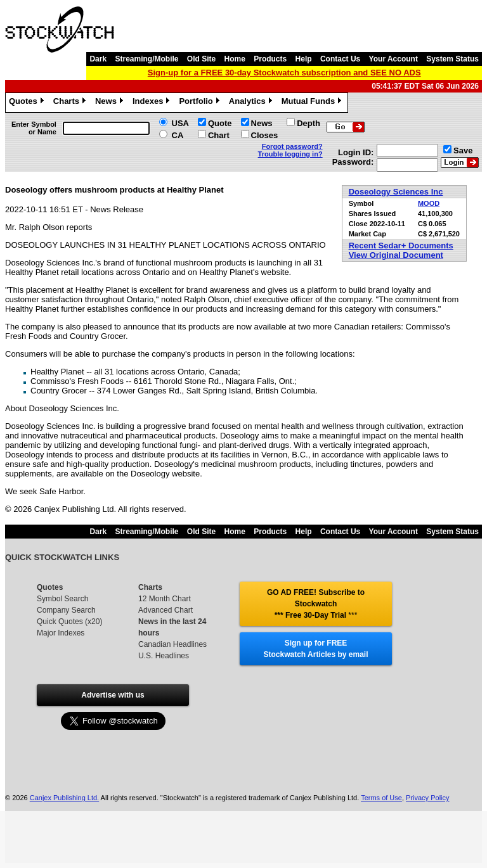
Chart (219, 135)
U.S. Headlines (164, 656)
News (111, 103)
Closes (265, 135)
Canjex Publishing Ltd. (64, 798)
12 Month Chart (165, 599)
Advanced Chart (166, 610)
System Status (452, 59)
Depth (308, 123)
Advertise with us (113, 695)
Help (304, 59)
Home (235, 59)
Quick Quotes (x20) (69, 622)
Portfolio (200, 103)
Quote (220, 123)
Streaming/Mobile (146, 59)
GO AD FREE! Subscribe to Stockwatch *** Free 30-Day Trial (316, 604)
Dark (98, 59)
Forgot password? (292, 146)
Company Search (66, 610)
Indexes (153, 103)
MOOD (429, 203)
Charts (71, 103)
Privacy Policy (427, 798)
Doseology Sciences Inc (396, 192)
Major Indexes (61, 633)
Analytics (252, 103)
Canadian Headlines (172, 644)
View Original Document (396, 255)
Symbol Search (62, 599)
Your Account (393, 59)
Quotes (28, 103)
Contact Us (340, 59)
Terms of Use (381, 798)
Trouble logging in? (290, 154)
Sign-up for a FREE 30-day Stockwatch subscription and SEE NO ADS (284, 73)
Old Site (201, 59)
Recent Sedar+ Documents (401, 246)
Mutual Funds (313, 103)
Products (270, 59)
